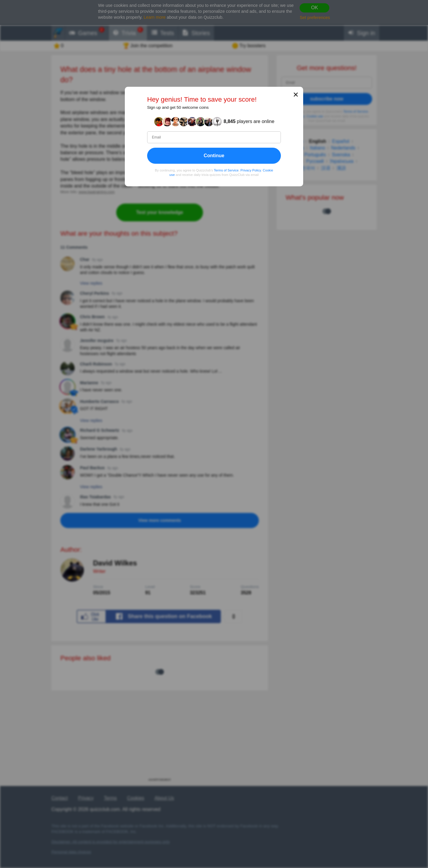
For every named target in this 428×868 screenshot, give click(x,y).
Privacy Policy (251, 170)
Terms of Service (226, 170)
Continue (214, 156)
